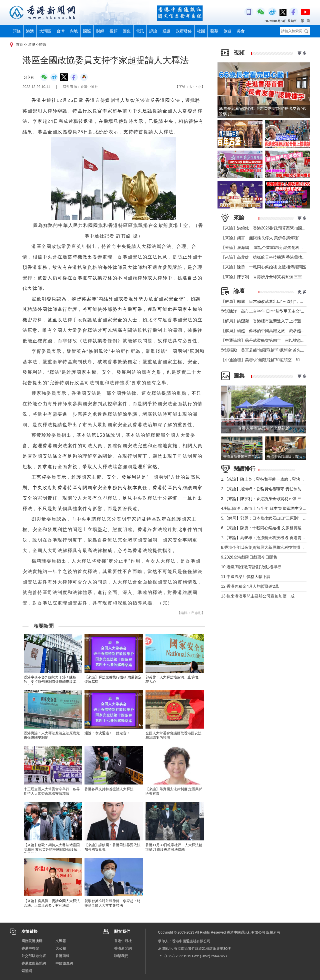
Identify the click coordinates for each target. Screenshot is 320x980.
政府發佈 (184, 31)
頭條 (17, 31)
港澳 (30, 31)
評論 (153, 31)
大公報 (61, 948)
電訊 (140, 31)
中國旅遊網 (64, 963)
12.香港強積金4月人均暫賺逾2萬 (250, 586)
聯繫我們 (121, 956)
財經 (100, 31)
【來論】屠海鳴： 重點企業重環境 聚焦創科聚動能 (266, 248)
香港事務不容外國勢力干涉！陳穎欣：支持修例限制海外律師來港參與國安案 (52, 682)
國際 (87, 31)
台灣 (60, 31)
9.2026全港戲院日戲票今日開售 (249, 557)
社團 (201, 31)
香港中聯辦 (30, 948)
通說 (166, 31)
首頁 (19, 44)
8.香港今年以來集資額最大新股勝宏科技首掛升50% (269, 547)
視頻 (113, 31)
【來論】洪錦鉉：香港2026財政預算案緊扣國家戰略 (267, 228)
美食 (241, 31)
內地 (74, 31)
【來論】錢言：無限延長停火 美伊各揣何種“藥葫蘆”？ (269, 238)
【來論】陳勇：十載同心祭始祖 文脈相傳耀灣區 (263, 267)
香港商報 (62, 956)
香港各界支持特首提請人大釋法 (109, 789)
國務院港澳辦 (32, 941)
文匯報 (61, 941)
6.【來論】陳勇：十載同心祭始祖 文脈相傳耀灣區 (265, 528)
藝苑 (214, 31)
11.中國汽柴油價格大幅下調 (246, 577)
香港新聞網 (123, 948)
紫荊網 (27, 971)
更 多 (302, 53)
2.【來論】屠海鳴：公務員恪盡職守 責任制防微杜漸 (267, 489)
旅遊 (227, 31)
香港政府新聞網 (34, 963)
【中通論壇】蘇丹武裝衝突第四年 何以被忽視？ (265, 340)
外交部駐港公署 (34, 956)
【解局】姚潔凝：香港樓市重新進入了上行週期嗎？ (267, 321)
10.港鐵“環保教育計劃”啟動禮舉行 (251, 567)
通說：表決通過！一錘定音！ (107, 733)
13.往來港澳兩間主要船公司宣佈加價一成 (258, 596)
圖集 (127, 31)
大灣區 (45, 31)
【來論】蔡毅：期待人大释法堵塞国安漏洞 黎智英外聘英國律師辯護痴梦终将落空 (52, 849)
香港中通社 (123, 941)
